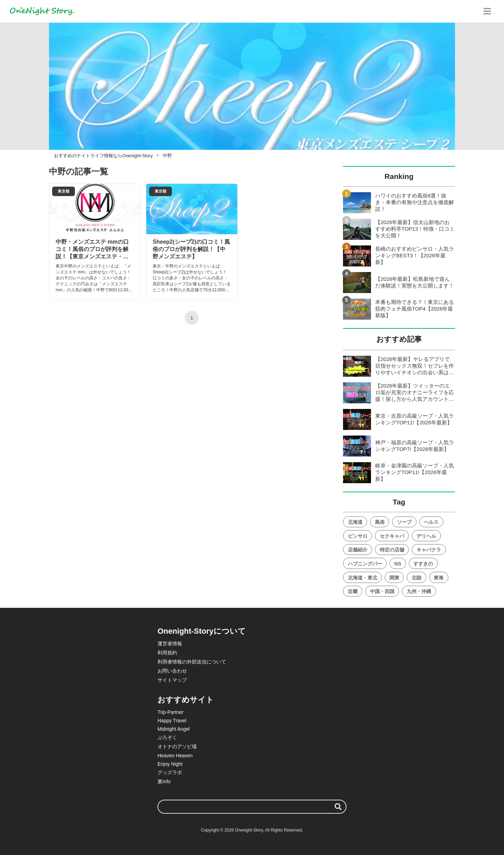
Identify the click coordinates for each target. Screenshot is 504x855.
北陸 (416, 578)
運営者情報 (170, 644)
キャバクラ (429, 550)
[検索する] (338, 807)
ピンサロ (358, 536)
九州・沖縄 (419, 591)
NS (398, 564)
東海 (439, 578)
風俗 (380, 522)
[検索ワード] (252, 807)
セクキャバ (392, 536)
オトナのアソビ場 (177, 746)
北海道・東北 (363, 578)
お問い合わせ (172, 671)
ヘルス (431, 522)
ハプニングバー (365, 564)
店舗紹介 (358, 550)
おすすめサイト (186, 700)
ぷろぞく (167, 737)
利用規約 (167, 653)
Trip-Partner (170, 712)
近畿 (353, 591)
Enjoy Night (170, 764)
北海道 (355, 522)
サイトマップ (172, 680)
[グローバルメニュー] (487, 11)
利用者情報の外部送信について (192, 662)
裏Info (164, 781)
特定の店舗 (392, 550)
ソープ (404, 522)
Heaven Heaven (175, 756)
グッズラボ (170, 772)
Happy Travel (172, 721)
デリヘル (426, 536)
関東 (394, 578)
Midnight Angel (174, 729)
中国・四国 (382, 591)
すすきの (423, 564)
